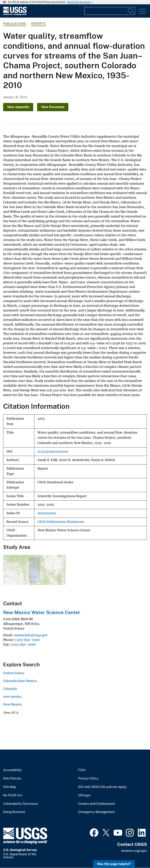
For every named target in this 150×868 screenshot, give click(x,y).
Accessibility (12, 770)
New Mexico (13, 704)
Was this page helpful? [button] (114, 864)
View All (11, 713)
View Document (53, 107)
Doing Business (14, 812)
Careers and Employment (97, 804)
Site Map (10, 787)
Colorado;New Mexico (20, 681)
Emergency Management (96, 812)
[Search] (131, 11)
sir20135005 (47, 513)
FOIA (82, 770)
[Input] (110, 11)
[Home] (15, 14)
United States (14, 673)
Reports (38, 24)
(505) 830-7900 (27, 640)
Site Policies (12, 779)
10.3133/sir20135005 (53, 452)
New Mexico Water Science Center (42, 612)
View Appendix (18, 107)
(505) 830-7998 (23, 644)
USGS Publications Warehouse (61, 522)
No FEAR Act (13, 795)
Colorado (10, 689)
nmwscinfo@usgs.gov (31, 635)
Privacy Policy (88, 779)
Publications (15, 24)
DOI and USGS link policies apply (102, 787)
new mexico (12, 697)
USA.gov (84, 795)
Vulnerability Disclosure (21, 804)
